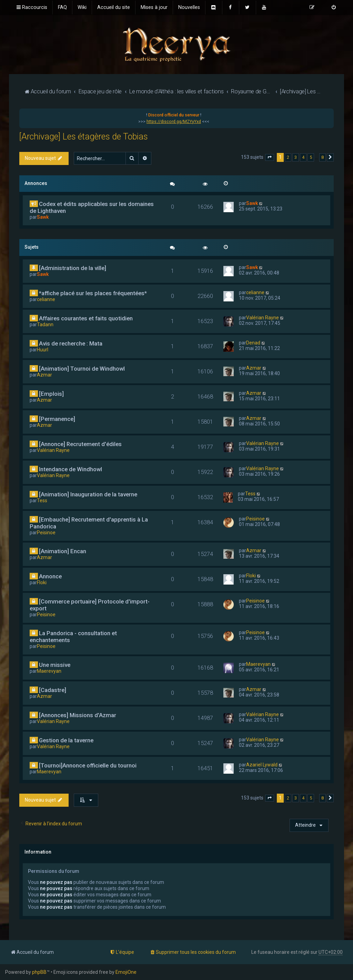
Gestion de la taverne (66, 740)
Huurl (43, 350)
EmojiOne (126, 972)
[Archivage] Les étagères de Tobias (84, 137)
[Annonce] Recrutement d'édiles (80, 444)
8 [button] (322, 157)
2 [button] (288, 157)
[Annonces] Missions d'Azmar (78, 715)
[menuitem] (62, 8)
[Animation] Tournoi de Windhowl (82, 369)
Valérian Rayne (263, 318)
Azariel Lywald (262, 765)
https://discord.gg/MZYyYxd (174, 122)
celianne (46, 299)
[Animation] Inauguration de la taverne (88, 494)
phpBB (39, 972)
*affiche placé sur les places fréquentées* (93, 293)
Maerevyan (49, 671)
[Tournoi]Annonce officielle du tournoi (88, 765)
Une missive (55, 665)
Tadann (45, 324)
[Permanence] (57, 419)
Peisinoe (46, 533)
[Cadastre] (53, 690)
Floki (42, 582)
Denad (253, 343)
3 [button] (296, 157)
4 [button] (303, 157)
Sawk (43, 217)
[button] (270, 157)
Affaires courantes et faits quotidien (86, 318)
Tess (42, 501)
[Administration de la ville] (73, 268)
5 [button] (311, 157)
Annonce (50, 576)
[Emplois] (51, 394)
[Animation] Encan (63, 551)
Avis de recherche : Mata (71, 343)
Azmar (44, 375)
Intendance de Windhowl (70, 469)
